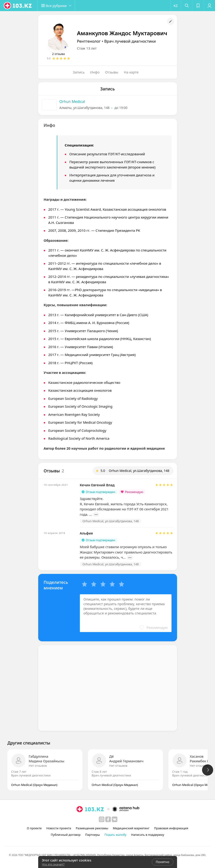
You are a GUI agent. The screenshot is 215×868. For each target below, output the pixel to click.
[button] (58, 6)
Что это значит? (53, 864)
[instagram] (102, 819)
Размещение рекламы (92, 828)
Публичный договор (65, 835)
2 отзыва (58, 54)
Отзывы (112, 72)
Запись (79, 72)
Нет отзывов (38, 766)
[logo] (18, 6)
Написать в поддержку (148, 835)
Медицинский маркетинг (131, 828)
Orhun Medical (72, 102)
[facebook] (108, 819)
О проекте (34, 828)
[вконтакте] (115, 819)
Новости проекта (59, 828)
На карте (131, 72)
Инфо (95, 72)
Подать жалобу (115, 835)
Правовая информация (171, 828)
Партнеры (93, 835)
